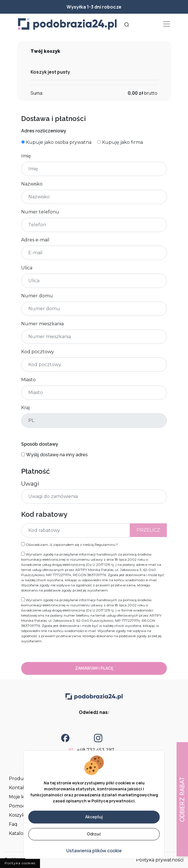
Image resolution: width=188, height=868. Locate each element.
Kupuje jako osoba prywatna (59, 142)
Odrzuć (94, 834)
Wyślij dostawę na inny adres (57, 455)
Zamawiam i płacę (94, 668)
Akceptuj (94, 817)
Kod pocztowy (38, 352)
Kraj (25, 408)
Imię (26, 156)
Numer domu (37, 296)
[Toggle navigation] (167, 24)
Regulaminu (105, 545)
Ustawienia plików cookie (94, 851)
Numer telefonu (40, 212)
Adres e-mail (35, 240)
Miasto (28, 380)
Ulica (27, 268)
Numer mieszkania (42, 324)
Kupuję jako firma (122, 142)
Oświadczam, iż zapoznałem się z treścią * (69, 544)
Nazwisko (32, 184)
